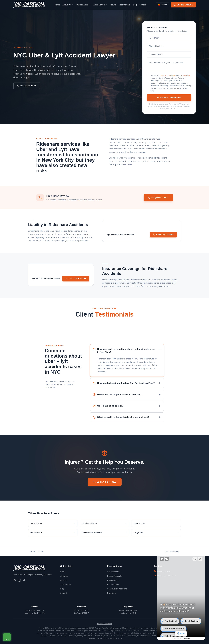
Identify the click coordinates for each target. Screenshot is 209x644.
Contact (143, 5)
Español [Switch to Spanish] (163, 5)
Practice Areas (83, 5)
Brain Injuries (113, 580)
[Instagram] (19, 580)
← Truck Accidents (36, 552)
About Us (68, 5)
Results (113, 5)
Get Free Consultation (169, 98)
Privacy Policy (185, 75)
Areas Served (100, 5)
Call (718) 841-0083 (158, 198)
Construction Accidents (117, 589)
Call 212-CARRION (183, 5)
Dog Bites (111, 593)
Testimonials (124, 5)
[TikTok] (24, 580)
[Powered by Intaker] (186, 638)
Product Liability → (173, 552)
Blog (135, 5)
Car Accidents (113, 572)
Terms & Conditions (168, 75)
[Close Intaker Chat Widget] (200, 559)
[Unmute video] (162, 559)
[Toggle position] (195, 559)
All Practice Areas (23, 48)
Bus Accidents (113, 584)
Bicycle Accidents (115, 576)
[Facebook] (15, 580)
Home (57, 5)
